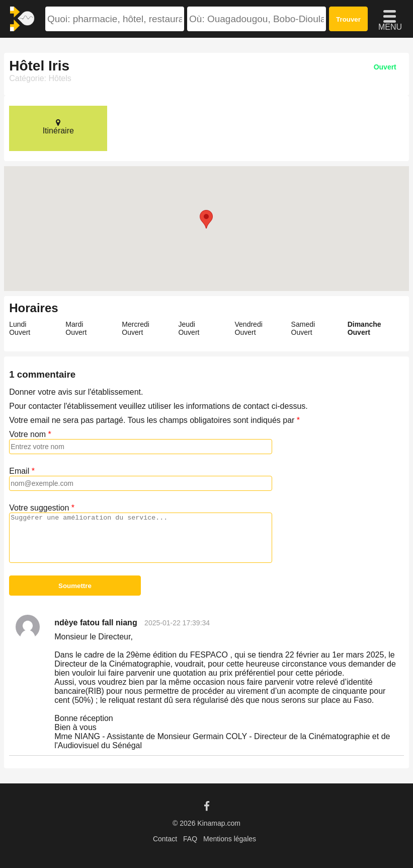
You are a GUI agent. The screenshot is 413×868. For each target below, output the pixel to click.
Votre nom (27, 434)
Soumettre (75, 586)
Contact (165, 839)
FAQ (190, 839)
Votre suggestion (39, 508)
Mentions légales (230, 839)
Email (19, 471)
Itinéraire (58, 127)
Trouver (348, 19)
